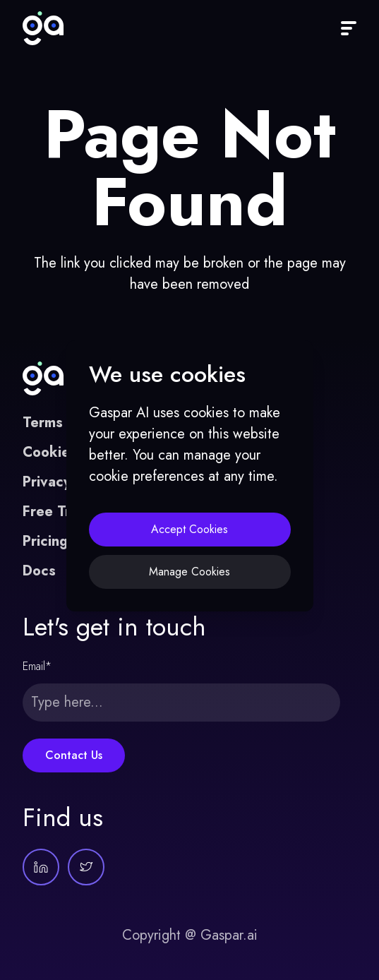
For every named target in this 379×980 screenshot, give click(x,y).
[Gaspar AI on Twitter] (86, 867)
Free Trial (54, 512)
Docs (39, 571)
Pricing (45, 541)
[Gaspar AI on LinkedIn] (41, 867)
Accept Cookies (189, 529)
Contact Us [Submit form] (74, 755)
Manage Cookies (189, 572)
